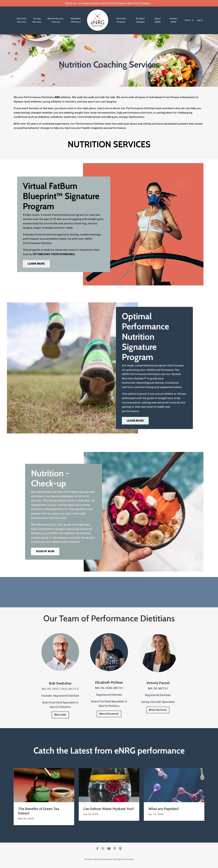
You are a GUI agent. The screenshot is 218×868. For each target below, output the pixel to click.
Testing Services (37, 21)
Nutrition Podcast (121, 21)
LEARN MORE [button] (37, 264)
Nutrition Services (21, 21)
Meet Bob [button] (60, 717)
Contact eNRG (173, 21)
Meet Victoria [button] (158, 712)
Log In (200, 21)
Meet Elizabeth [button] (109, 716)
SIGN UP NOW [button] (45, 553)
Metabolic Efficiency (76, 21)
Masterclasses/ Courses (56, 21)
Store (189, 21)
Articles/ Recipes (140, 21)
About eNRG (158, 21)
